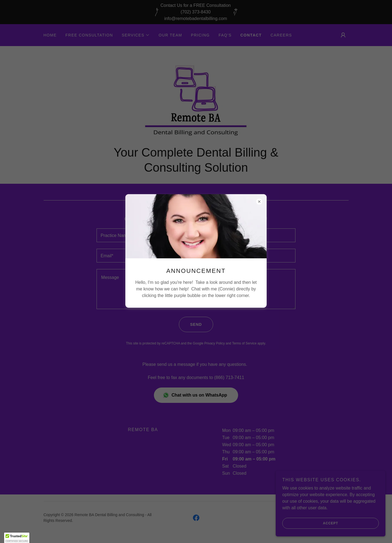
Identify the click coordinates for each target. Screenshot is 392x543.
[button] (17, 538)
